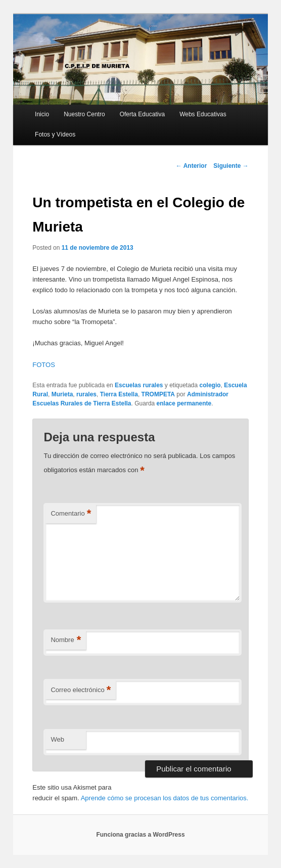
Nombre (66, 640)
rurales (86, 394)
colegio (210, 385)
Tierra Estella (119, 394)
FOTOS (44, 365)
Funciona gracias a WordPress (140, 835)
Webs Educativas (203, 114)
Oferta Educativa (142, 114)
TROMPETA (158, 394)
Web (57, 739)
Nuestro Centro (84, 114)
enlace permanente (184, 403)
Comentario (71, 514)
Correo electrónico (81, 690)
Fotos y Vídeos (55, 134)
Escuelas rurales (139, 385)
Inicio (42, 114)
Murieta (62, 394)
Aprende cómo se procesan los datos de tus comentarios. (165, 798)
